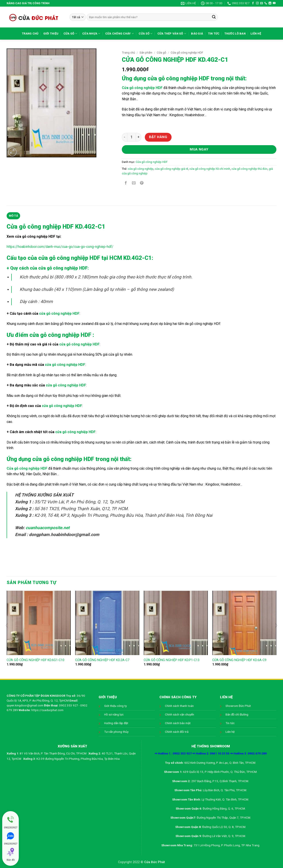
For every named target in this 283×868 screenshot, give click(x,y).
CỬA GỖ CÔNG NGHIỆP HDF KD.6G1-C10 (35, 660)
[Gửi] (214, 17)
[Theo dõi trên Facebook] (253, 3)
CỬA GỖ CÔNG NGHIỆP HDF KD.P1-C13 (172, 660)
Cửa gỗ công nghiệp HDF (187, 52)
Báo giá (197, 34)
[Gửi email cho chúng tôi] (262, 3)
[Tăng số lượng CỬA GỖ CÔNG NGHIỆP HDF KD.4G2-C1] (139, 137)
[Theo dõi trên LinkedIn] (270, 3)
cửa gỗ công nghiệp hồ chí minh (210, 169)
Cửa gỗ (70, 34)
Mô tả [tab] (13, 216)
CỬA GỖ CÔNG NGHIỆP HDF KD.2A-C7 (102, 660)
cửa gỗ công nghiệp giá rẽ (171, 169)
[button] (12, 152)
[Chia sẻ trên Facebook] (126, 183)
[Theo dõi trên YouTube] (274, 3)
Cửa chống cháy (120, 34)
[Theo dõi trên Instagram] (257, 3)
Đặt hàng (158, 137)
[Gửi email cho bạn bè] (134, 183)
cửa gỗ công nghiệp (141, 169)
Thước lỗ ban (235, 34)
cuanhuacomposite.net (48, 528)
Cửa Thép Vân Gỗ (172, 34)
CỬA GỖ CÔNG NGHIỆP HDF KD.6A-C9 (239, 660)
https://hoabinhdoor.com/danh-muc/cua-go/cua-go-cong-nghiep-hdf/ (60, 247)
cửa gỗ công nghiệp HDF (178, 78)
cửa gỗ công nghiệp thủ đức (250, 169)
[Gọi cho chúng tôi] (266, 3)
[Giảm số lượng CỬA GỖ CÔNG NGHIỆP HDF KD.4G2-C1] (124, 137)
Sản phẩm (146, 52)
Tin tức (214, 34)
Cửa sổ (145, 34)
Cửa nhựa (91, 34)
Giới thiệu (51, 34)
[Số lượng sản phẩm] (132, 137)
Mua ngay (199, 149)
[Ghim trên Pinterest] (142, 183)
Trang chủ (30, 34)
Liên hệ (256, 34)
